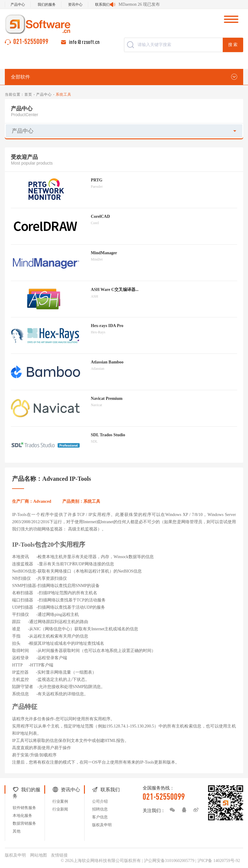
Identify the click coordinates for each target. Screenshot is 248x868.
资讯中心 (75, 5)
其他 (17, 831)
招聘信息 (100, 809)
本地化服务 (22, 815)
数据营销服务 (24, 823)
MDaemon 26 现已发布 (139, 4)
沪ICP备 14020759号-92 (219, 861)
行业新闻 (60, 809)
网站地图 (39, 855)
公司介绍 (100, 801)
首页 (28, 94)
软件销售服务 (24, 808)
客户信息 (100, 817)
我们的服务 (47, 5)
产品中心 (18, 5)
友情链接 (59, 855)
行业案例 (60, 801)
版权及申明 (102, 825)
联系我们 (102, 5)
